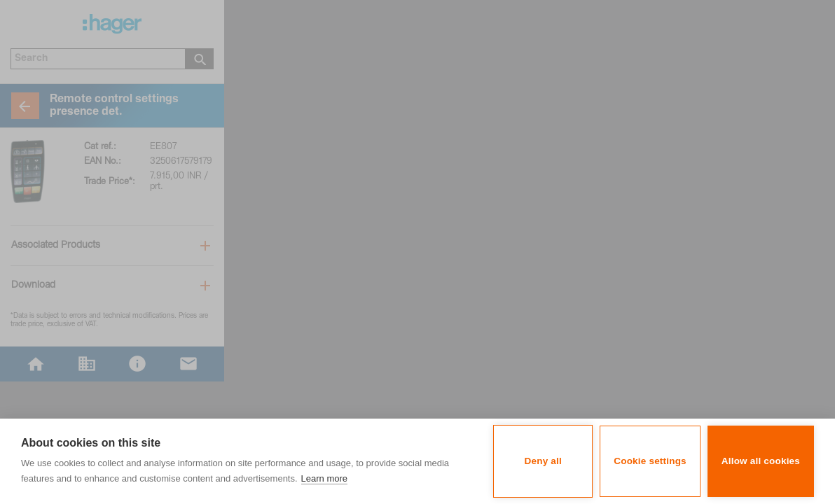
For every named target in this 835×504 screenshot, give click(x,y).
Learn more (324, 478)
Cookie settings (650, 461)
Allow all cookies (761, 461)
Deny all (543, 461)
